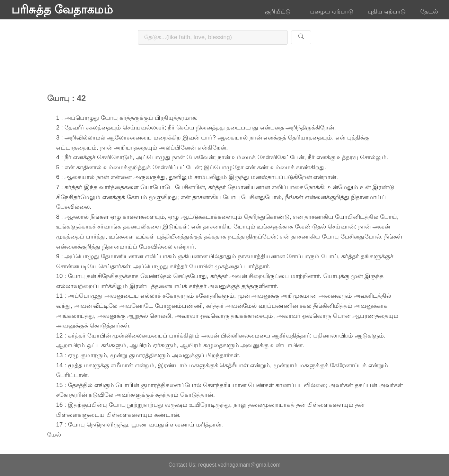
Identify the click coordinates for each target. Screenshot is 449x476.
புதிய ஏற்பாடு (387, 11)
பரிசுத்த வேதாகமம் (62, 10)
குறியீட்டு (280, 11)
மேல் (54, 434)
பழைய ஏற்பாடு (332, 11)
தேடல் (429, 11)
